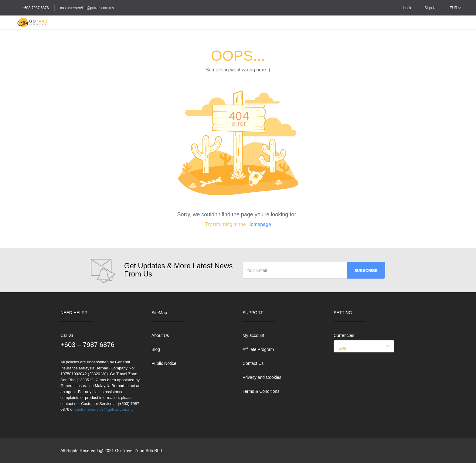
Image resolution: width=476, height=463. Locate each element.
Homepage (259, 224)
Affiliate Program (258, 349)
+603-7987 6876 (36, 8)
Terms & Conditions (261, 391)
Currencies (344, 335)
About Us (160, 335)
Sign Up (431, 8)
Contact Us (253, 363)
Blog (156, 349)
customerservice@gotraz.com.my (87, 8)
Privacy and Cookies (262, 377)
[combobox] (364, 346)
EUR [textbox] (343, 348)
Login (408, 8)
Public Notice (164, 363)
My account (253, 335)
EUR (455, 8)
